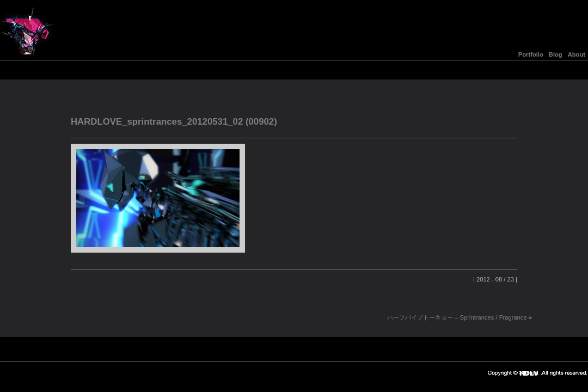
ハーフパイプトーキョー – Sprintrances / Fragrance (457, 317)
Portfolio (531, 54)
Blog (556, 54)
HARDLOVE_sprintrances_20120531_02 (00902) (174, 122)
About (577, 54)
